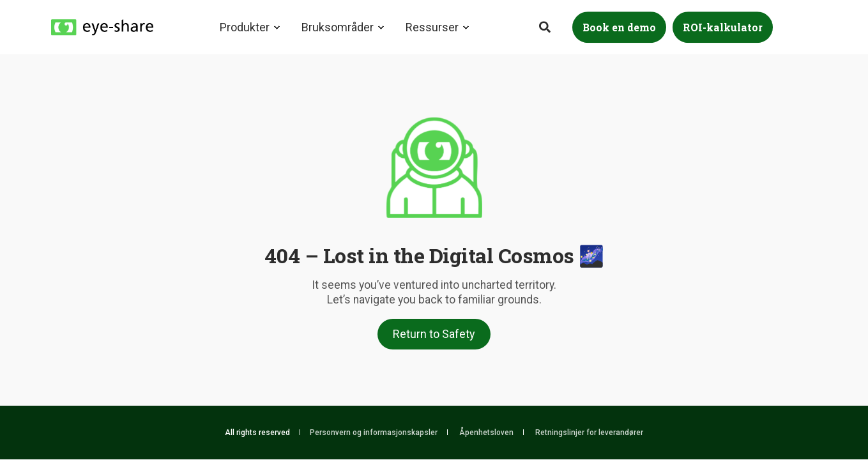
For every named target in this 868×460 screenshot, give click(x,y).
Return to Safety (434, 334)
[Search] (546, 26)
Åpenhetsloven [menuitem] (486, 433)
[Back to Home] (102, 27)
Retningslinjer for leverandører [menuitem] (589, 433)
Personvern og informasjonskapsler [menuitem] (374, 433)
